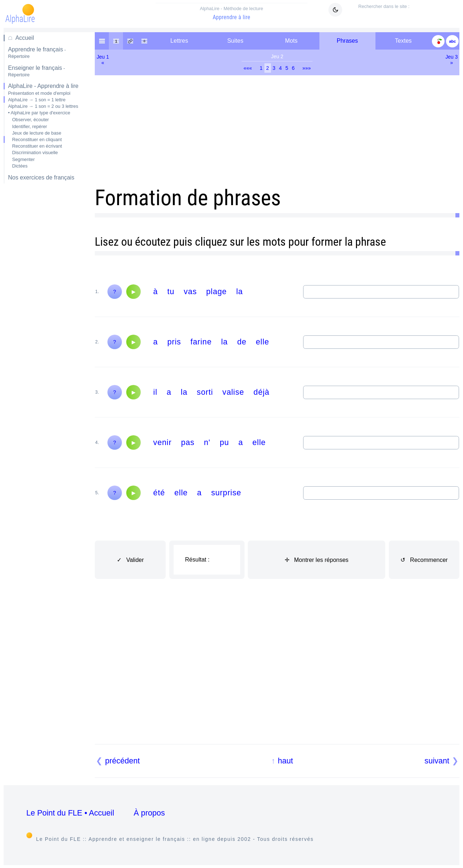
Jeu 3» (451, 60)
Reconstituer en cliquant (37, 139)
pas (188, 442)
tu (171, 291)
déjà (262, 392)
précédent (123, 761)
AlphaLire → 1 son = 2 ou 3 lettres (43, 106)
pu (224, 442)
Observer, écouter (30, 120)
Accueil (25, 38)
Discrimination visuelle (35, 153)
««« (248, 68)
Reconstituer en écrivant (37, 146)
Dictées (20, 166)
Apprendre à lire (231, 13)
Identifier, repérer (29, 126)
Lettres (179, 41)
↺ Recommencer (424, 560)
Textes (403, 41)
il (155, 392)
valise (233, 392)
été (159, 493)
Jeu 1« (103, 60)
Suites (235, 41)
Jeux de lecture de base (37, 133)
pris (174, 342)
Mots (291, 41)
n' (207, 442)
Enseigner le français (36, 71)
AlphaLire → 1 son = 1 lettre (37, 100)
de (242, 342)
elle (262, 342)
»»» (307, 68)
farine (201, 342)
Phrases (347, 41)
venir (163, 442)
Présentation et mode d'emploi (39, 93)
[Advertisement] (45, 304)
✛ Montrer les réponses (317, 560)
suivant (437, 761)
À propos (149, 813)
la (239, 291)
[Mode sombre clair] (335, 10)
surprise (226, 493)
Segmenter (23, 159)
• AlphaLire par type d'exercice (39, 113)
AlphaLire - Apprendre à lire (43, 86)
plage (216, 291)
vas (190, 291)
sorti (205, 392)
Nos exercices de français (41, 177)
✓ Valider (130, 560)
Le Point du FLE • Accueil (70, 813)
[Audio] (133, 292)
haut (285, 761)
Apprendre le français (37, 53)
